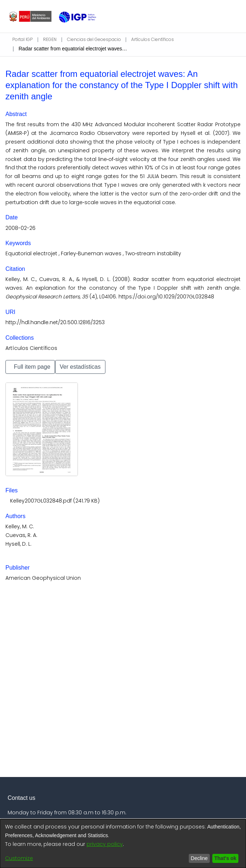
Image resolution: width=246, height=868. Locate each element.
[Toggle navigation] (233, 16)
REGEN (53, 39)
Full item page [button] (34, 367)
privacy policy (105, 844)
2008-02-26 (20, 228)
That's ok (224, 858)
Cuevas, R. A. (21, 535)
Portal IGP (22, 39)
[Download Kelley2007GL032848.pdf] (54, 501)
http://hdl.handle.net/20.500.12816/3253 (55, 322)
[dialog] (123, 844)
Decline (196, 858)
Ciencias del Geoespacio (97, 39)
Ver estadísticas (90, 367)
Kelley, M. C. (20, 526)
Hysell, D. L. (18, 544)
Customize (19, 858)
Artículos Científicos (156, 39)
